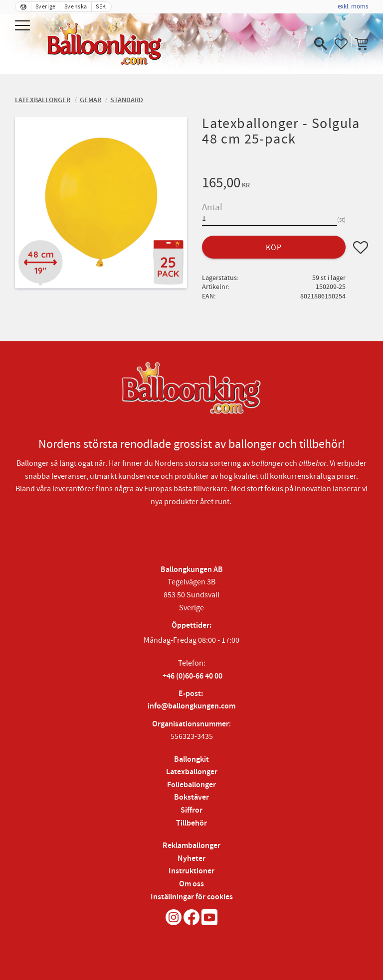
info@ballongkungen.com (191, 706)
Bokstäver (191, 797)
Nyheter (191, 859)
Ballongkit (191, 760)
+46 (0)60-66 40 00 (192, 676)
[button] (24, 26)
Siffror (191, 810)
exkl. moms (353, 6)
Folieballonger (191, 785)
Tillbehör (191, 823)
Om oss (191, 884)
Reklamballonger (191, 846)
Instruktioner (191, 871)
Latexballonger (192, 772)
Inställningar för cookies (192, 897)
